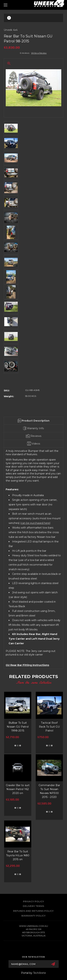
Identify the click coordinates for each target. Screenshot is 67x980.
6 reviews (25, 53)
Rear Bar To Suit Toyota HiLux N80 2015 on (18, 855)
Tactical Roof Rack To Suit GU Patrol (49, 727)
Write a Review (39, 53)
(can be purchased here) (35, 523)
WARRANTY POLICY (33, 916)
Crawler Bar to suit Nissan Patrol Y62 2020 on (18, 789)
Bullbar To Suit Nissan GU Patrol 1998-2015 (18, 727)
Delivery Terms (33, 906)
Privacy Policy (33, 901)
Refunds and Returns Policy (33, 911)
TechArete (39, 973)
